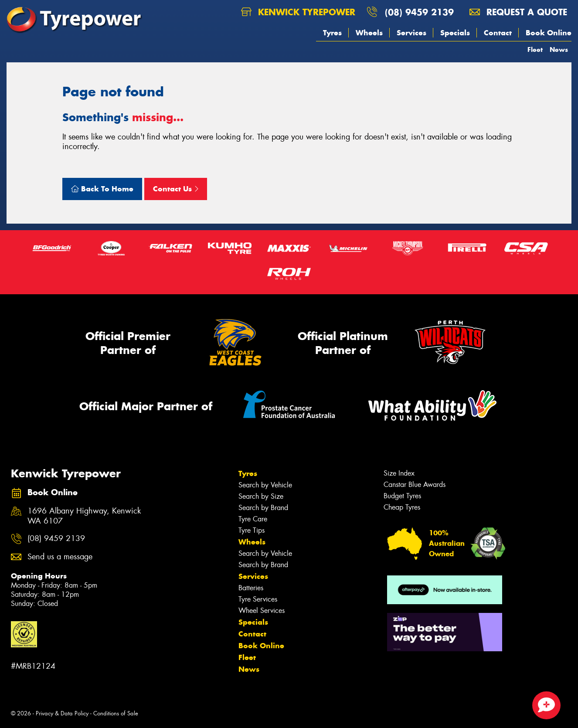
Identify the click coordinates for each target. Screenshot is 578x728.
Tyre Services (258, 599)
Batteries (251, 588)
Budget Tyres (402, 496)
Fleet (535, 49)
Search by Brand (263, 508)
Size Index (399, 473)
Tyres (332, 33)
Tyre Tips (252, 530)
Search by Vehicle (265, 485)
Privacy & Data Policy (62, 713)
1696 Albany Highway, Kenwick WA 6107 (84, 516)
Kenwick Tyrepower (298, 12)
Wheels (369, 33)
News (559, 49)
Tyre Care (253, 519)
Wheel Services (262, 611)
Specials (455, 33)
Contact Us (176, 189)
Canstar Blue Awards (415, 485)
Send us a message (60, 557)
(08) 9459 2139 (419, 12)
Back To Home (102, 189)
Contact (498, 33)
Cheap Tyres (402, 507)
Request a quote (518, 12)
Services (411, 33)
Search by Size (261, 496)
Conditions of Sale (116, 713)
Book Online (549, 33)
